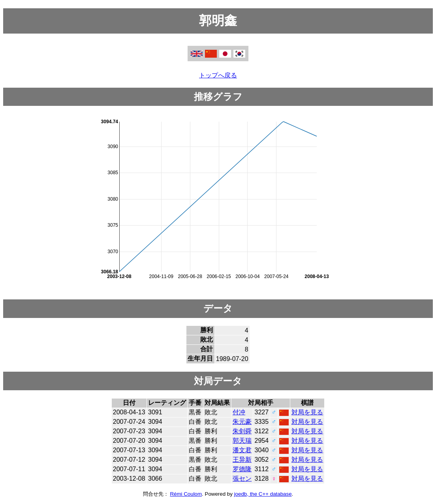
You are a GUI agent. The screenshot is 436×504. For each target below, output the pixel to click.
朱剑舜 (242, 431)
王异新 (242, 460)
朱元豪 (242, 422)
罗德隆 (242, 469)
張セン (242, 479)
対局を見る (307, 412)
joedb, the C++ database (263, 494)
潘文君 (242, 450)
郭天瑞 (242, 441)
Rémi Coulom (186, 494)
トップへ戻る (218, 75)
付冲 (239, 412)
